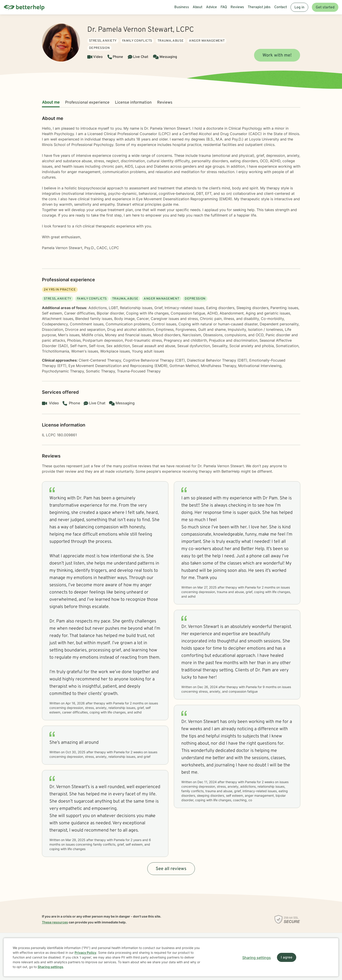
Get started (325, 7)
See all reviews (171, 869)
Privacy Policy (85, 953)
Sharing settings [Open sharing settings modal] (257, 958)
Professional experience (87, 103)
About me (51, 103)
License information (133, 103)
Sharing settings (50, 967)
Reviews (165, 103)
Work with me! (277, 55)
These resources (55, 922)
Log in (299, 7)
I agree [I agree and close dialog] (287, 958)
